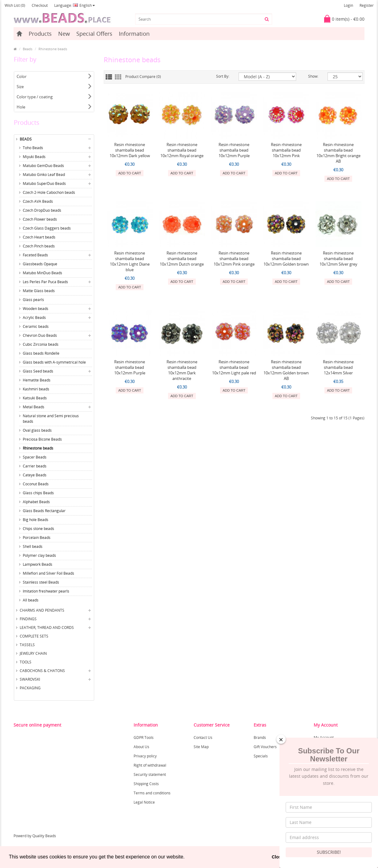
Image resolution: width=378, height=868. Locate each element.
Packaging (30, 688)
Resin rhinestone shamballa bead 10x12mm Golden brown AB (286, 370)
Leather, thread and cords (47, 628)
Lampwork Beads (38, 564)
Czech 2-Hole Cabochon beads (49, 192)
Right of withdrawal (150, 765)
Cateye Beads (35, 475)
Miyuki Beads (34, 157)
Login (348, 5)
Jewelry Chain (33, 653)
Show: (313, 76)
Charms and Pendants (42, 610)
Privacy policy (145, 756)
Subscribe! (329, 852)
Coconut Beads (36, 484)
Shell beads (33, 546)
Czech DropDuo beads (42, 210)
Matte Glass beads (39, 291)
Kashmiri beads (36, 389)
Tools (26, 662)
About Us (141, 747)
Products (40, 34)
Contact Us (203, 738)
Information (134, 34)
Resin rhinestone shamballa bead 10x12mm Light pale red (234, 367)
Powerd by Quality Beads (35, 836)
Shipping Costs (146, 784)
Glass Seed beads (38, 371)
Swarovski (30, 679)
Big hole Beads (36, 520)
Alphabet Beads (36, 502)
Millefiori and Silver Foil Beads (48, 573)
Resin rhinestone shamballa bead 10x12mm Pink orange (234, 259)
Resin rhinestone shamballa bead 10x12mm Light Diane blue (130, 261)
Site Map (201, 747)
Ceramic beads (36, 326)
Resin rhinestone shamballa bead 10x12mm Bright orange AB (338, 153)
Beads (28, 49)
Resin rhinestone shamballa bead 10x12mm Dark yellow (130, 150)
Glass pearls (33, 300)
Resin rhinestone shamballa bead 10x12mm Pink (286, 150)
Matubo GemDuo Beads (43, 166)
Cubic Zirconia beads (41, 344)
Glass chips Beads (38, 493)
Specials (261, 756)
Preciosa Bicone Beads (42, 439)
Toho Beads (33, 148)
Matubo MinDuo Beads (42, 273)
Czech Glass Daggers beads (47, 228)
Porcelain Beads (37, 538)
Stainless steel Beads (41, 582)
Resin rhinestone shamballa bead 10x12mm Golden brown (286, 259)
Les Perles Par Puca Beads (45, 282)
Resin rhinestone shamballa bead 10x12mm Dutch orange (182, 259)
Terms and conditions (152, 793)
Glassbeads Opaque (40, 264)
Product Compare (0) (143, 77)
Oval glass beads (37, 430)
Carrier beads (35, 466)
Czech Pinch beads (39, 246)
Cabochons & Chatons (42, 671)
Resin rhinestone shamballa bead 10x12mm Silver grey (338, 259)
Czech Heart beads (39, 237)
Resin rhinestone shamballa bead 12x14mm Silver (338, 367)
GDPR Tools (144, 738)
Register (367, 5)
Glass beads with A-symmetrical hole (54, 362)
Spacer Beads (35, 457)
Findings (28, 619)
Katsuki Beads (35, 398)
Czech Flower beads (40, 219)
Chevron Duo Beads (40, 335)
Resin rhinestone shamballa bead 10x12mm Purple (234, 150)
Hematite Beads (37, 380)
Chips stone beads (38, 529)
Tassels (27, 645)
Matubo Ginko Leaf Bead (44, 175)
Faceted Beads (35, 255)
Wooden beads (36, 309)
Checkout (40, 5)
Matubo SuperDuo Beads (44, 183)
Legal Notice (144, 802)
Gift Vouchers (265, 747)
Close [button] (278, 857)
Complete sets (34, 636)
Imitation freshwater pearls (46, 591)
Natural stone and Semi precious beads (51, 419)
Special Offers (94, 34)
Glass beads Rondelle (41, 353)
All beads (31, 600)
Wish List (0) (15, 5)
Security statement (150, 774)
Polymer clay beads (39, 555)
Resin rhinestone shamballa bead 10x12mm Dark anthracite (182, 370)
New (64, 34)
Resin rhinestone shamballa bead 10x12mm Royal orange (182, 150)
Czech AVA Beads (38, 201)
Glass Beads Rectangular (44, 511)
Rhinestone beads (53, 49)
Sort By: (223, 76)
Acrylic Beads (34, 318)
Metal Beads (34, 407)
